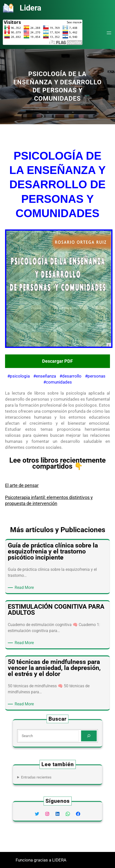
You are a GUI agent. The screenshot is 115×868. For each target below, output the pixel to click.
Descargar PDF (57, 361)
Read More (25, 588)
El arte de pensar (22, 485)
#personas (95, 376)
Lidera (31, 8)
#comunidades (58, 382)
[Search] (82, 735)
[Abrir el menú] (109, 33)
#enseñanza (45, 376)
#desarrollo (70, 376)
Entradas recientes (41, 777)
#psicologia (19, 376)
